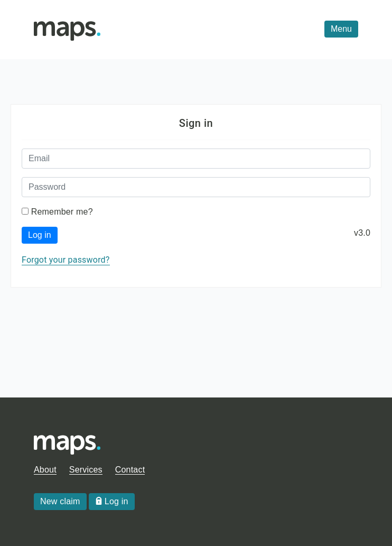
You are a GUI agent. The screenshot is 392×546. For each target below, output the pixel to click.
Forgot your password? (66, 260)
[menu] (341, 29)
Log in (40, 235)
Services (86, 470)
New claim (60, 501)
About (45, 470)
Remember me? (62, 212)
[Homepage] (67, 29)
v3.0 (362, 233)
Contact (130, 470)
